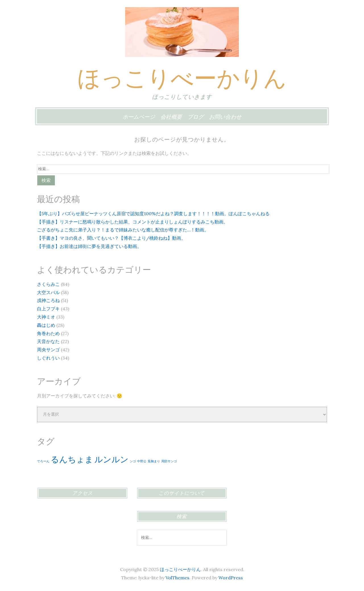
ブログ (196, 117)
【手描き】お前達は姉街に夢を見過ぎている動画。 (89, 246)
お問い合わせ (225, 117)
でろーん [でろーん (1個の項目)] (43, 461)
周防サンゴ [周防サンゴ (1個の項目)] (169, 461)
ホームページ (139, 117)
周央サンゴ (48, 350)
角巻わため (48, 333)
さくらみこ (48, 284)
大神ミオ (46, 317)
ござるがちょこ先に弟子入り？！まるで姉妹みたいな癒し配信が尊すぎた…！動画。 (123, 230)
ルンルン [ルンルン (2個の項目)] (111, 459)
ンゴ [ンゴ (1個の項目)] (133, 461)
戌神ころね (48, 300)
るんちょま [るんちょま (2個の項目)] (72, 459)
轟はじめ (46, 325)
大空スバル (48, 292)
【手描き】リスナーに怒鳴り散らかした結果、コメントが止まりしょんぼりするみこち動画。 (133, 222)
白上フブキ (48, 309)
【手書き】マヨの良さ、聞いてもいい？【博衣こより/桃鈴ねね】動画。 (111, 238)
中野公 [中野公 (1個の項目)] (142, 461)
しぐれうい (48, 358)
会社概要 (171, 117)
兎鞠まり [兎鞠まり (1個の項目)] (154, 461)
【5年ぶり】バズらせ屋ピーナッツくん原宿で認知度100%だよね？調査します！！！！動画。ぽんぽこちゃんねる (153, 214)
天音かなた (48, 341)
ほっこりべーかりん (182, 78)
